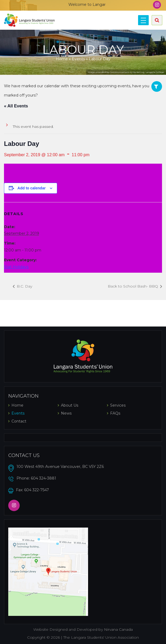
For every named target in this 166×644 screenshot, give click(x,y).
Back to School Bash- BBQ (133, 286)
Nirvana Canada (118, 629)
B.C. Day (24, 286)
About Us (70, 405)
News (66, 413)
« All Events (16, 106)
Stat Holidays (16, 267)
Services (118, 405)
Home (62, 59)
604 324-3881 (43, 478)
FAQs (115, 413)
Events (78, 59)
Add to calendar (32, 188)
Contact (19, 421)
